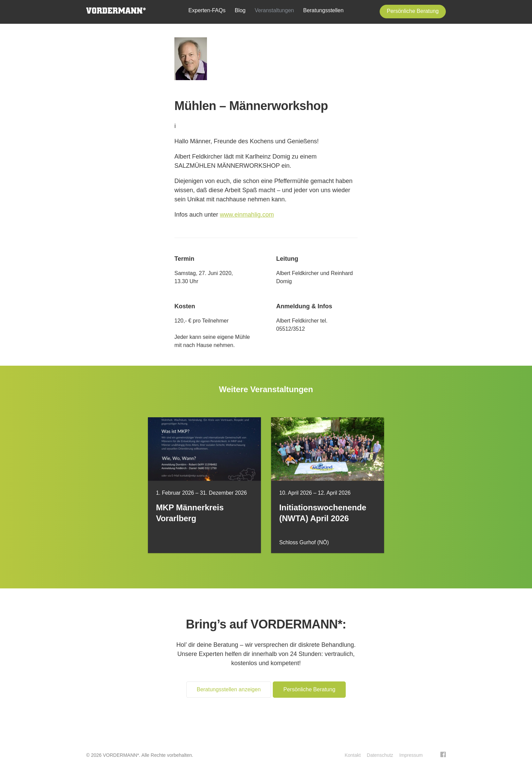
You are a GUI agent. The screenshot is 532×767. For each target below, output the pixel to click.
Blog (240, 10)
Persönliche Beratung (413, 11)
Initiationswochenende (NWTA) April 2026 (323, 513)
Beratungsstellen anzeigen (229, 689)
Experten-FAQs (207, 10)
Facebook (443, 754)
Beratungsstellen (323, 10)
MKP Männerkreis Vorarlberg (190, 513)
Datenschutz (380, 755)
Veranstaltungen (274, 10)
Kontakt (353, 755)
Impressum (411, 755)
